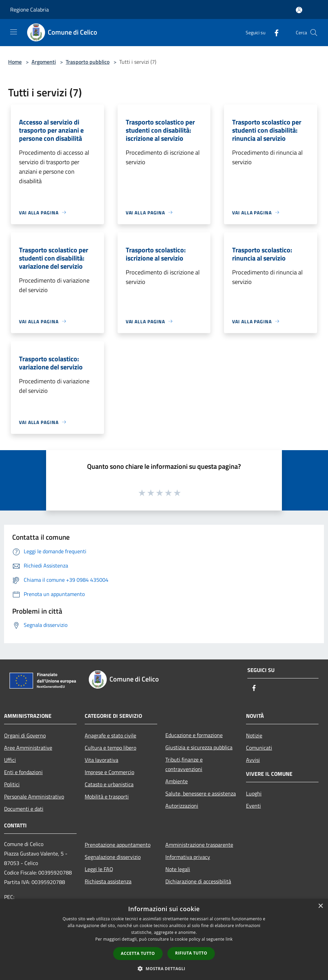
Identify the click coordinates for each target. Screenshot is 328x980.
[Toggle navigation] (14, 32)
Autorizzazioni (182, 806)
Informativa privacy (188, 857)
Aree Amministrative (28, 748)
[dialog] (164, 939)
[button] (164, 968)
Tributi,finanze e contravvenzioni (184, 764)
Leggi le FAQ (99, 869)
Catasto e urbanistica (109, 784)
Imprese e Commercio (109, 772)
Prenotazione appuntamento (118, 845)
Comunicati (259, 748)
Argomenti (44, 62)
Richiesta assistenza (108, 881)
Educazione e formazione (194, 735)
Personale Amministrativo (34, 796)
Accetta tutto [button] (138, 953)
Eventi (253, 806)
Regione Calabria (29, 9)
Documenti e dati (24, 809)
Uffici (10, 760)
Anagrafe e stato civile (110, 735)
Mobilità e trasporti (107, 796)
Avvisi (253, 760)
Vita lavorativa (101, 760)
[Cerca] (314, 33)
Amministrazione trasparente (199, 845)
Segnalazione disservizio (113, 857)
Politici (12, 784)
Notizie (254, 735)
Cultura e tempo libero (110, 748)
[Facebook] (274, 32)
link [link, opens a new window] (229, 939)
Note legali (178, 869)
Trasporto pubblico (88, 62)
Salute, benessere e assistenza (201, 793)
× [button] (320, 906)
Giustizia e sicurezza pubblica (199, 747)
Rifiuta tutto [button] (191, 953)
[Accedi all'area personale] (299, 10)
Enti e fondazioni (23, 772)
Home (15, 62)
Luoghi (254, 793)
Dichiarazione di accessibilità (198, 881)
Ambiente (177, 781)
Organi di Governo (25, 735)
